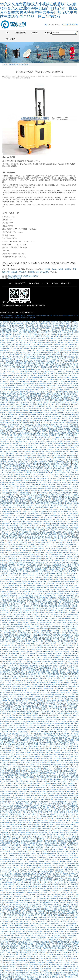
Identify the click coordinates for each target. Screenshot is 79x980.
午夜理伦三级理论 (62, 732)
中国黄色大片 (29, 927)
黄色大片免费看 (41, 437)
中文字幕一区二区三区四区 (11, 377)
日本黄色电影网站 (57, 334)
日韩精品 (56, 382)
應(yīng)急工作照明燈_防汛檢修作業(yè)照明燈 (23, 276)
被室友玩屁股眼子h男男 (61, 550)
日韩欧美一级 (37, 524)
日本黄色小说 (19, 907)
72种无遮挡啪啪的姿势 (11, 653)
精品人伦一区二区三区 (46, 561)
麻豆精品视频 (5, 721)
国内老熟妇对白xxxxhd (10, 493)
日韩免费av (52, 495)
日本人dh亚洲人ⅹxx (55, 493)
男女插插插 (25, 410)
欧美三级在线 (28, 433)
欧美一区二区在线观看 (31, 971)
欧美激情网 (58, 771)
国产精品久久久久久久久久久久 (35, 956)
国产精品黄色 (46, 528)
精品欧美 (75, 606)
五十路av (53, 489)
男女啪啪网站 (57, 344)
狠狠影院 (69, 443)
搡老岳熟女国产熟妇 (24, 711)
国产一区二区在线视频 (20, 633)
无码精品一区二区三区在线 (43, 423)
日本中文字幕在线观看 (55, 581)
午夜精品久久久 (28, 606)
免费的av (69, 946)
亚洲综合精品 (68, 658)
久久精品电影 (18, 478)
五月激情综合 (32, 732)
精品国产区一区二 (31, 474)
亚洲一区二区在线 (58, 806)
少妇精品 (42, 785)
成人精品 (65, 355)
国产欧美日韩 (9, 705)
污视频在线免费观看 (12, 952)
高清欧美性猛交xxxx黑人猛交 (63, 491)
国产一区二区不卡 (41, 509)
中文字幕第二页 (70, 705)
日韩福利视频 (47, 627)
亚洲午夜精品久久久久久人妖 (42, 499)
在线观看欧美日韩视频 (42, 503)
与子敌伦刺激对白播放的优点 (52, 394)
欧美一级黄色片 (19, 540)
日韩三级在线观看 (21, 454)
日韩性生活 (31, 363)
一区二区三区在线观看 (50, 843)
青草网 (25, 592)
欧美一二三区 (10, 691)
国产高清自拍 (23, 505)
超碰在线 (24, 365)
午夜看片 (46, 676)
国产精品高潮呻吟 (55, 954)
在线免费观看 (37, 794)
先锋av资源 (11, 476)
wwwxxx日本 (10, 684)
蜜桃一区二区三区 (7, 445)
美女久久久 (21, 756)
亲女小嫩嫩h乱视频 (13, 392)
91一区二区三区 (21, 482)
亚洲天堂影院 (54, 534)
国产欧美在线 (26, 398)
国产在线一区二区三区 (30, 839)
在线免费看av (22, 816)
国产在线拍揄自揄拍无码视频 (39, 559)
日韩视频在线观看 (57, 427)
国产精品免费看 (56, 336)
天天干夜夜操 (61, 478)
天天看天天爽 (53, 738)
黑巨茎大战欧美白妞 (61, 373)
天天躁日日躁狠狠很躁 (68, 450)
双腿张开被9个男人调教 (24, 608)
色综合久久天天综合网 (10, 384)
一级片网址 (33, 375)
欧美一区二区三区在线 (68, 328)
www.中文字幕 (43, 493)
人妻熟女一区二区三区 (61, 474)
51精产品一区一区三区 (32, 379)
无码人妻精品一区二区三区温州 (21, 798)
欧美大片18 (53, 820)
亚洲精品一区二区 (51, 713)
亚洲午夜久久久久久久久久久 (34, 466)
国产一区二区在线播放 (62, 742)
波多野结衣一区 (16, 839)
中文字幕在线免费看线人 (28, 392)
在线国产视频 (37, 662)
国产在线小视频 (34, 443)
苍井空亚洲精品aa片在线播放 (44, 697)
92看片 (28, 485)
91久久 (72, 649)
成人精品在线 (22, 530)
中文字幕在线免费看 (60, 421)
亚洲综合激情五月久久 (38, 557)
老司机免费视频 (49, 402)
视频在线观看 (24, 666)
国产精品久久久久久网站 (55, 390)
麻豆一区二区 (74, 719)
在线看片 (14, 895)
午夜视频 (60, 754)
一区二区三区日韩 (21, 899)
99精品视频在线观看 (48, 441)
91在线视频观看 (5, 709)
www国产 (3, 608)
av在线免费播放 (39, 412)
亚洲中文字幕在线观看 (52, 594)
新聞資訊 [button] (35, 33)
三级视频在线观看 (26, 499)
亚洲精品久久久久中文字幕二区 (40, 555)
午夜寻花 (18, 581)
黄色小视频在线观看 (46, 903)
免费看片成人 (27, 550)
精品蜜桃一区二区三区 (60, 886)
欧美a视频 (70, 812)
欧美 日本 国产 (30, 406)
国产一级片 (36, 518)
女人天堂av (66, 787)
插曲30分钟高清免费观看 (35, 752)
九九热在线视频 (46, 890)
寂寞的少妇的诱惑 (10, 651)
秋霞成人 (47, 643)
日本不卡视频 (11, 433)
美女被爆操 (50, 357)
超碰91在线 (15, 870)
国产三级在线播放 (66, 351)
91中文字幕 (43, 513)
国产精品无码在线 (72, 458)
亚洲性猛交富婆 (29, 425)
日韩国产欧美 (47, 482)
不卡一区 (28, 518)
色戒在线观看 (21, 575)
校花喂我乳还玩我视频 (37, 666)
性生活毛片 (69, 468)
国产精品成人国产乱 (58, 470)
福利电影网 (19, 977)
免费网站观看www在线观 (19, 851)
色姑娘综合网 (53, 618)
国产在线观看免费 (6, 388)
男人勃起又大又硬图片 (11, 342)
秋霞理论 (23, 487)
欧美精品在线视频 (68, 859)
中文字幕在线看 (19, 406)
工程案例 (45, 283)
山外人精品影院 (49, 870)
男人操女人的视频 (19, 518)
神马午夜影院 (55, 347)
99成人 (56, 845)
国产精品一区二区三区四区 (70, 538)
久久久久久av (68, 915)
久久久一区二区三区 (7, 429)
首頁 (7, 33)
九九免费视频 (40, 621)
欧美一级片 (15, 590)
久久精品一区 (57, 829)
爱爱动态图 (29, 596)
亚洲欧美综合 (62, 948)
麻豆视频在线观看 (33, 386)
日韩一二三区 (9, 897)
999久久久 (18, 777)
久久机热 (34, 546)
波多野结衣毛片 (49, 688)
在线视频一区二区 (13, 485)
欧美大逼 (66, 452)
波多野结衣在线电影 (57, 585)
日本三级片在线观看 (7, 390)
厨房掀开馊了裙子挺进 (38, 670)
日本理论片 (70, 876)
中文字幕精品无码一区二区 (19, 443)
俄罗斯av (73, 598)
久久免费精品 (30, 338)
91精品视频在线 (51, 363)
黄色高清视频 (69, 585)
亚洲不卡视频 (37, 884)
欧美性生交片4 (68, 493)
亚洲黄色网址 (41, 721)
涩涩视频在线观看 (47, 759)
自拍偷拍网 (62, 713)
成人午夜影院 (44, 822)
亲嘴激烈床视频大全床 (61, 932)
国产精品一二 (71, 406)
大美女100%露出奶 (16, 721)
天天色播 (11, 569)
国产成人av (33, 740)
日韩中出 (40, 882)
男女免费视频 (47, 417)
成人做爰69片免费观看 (44, 623)
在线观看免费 (31, 487)
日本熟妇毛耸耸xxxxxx (66, 600)
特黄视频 (11, 585)
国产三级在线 (49, 462)
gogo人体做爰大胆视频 (61, 641)
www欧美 (20, 433)
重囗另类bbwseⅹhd (71, 847)
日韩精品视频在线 (9, 899)
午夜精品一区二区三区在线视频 (56, 726)
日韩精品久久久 (63, 645)
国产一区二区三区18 (63, 522)
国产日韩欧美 (45, 427)
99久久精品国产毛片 (45, 332)
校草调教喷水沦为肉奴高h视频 (23, 412)
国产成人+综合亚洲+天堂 (24, 532)
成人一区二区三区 (28, 647)
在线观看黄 (63, 789)
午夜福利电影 (72, 349)
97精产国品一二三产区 (35, 402)
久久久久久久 (42, 874)
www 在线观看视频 (23, 404)
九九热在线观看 (40, 338)
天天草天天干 (5, 849)
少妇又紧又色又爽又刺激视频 (14, 627)
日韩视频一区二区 (42, 404)
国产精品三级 (46, 419)
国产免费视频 (16, 771)
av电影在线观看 (18, 697)
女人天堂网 (19, 456)
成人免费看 (53, 781)
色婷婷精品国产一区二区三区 (64, 872)
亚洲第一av (74, 742)
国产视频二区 (10, 363)
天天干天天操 (7, 954)
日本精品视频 (44, 738)
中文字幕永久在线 (11, 715)
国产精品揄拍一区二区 (63, 495)
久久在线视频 (51, 361)
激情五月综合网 (23, 837)
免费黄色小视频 (60, 561)
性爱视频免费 (57, 565)
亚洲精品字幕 (12, 563)
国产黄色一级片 (12, 561)
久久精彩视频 (21, 629)
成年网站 (67, 730)
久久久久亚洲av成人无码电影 (14, 379)
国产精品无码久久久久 (14, 606)
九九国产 (67, 756)
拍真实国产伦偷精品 (52, 666)
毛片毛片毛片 (41, 363)
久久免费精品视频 (66, 711)
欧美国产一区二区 (73, 559)
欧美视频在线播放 (39, 726)
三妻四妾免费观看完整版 (9, 730)
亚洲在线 (55, 482)
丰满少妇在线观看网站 (58, 458)
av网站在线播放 (9, 338)
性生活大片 (9, 800)
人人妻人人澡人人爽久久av (68, 892)
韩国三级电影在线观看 (53, 511)
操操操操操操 (33, 489)
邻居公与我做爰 (60, 357)
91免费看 (41, 489)
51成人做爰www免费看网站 (54, 392)
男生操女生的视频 (28, 639)
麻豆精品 (45, 868)
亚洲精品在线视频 (23, 598)
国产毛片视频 (40, 610)
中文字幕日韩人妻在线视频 (21, 369)
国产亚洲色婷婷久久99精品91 (34, 649)
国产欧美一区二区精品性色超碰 (61, 643)
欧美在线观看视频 (21, 363)
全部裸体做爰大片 (33, 513)
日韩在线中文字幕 (31, 336)
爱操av (70, 670)
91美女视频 (60, 546)
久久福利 (42, 511)
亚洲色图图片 (69, 342)
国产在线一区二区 (66, 691)
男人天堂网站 (28, 693)
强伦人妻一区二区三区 (45, 474)
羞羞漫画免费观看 (37, 849)
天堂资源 (68, 499)
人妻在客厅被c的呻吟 (52, 526)
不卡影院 (30, 530)
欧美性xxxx (19, 884)
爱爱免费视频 (70, 408)
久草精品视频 (50, 962)
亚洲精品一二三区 (70, 390)
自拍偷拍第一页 (19, 520)
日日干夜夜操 (44, 606)
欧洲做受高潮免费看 (36, 377)
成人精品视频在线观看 (44, 349)
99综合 (44, 917)
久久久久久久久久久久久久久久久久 (51, 637)
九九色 (33, 353)
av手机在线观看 (60, 800)
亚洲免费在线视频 (45, 668)
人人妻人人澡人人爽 (32, 351)
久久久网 (20, 649)
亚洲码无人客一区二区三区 (31, 709)
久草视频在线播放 (28, 610)
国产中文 (71, 816)
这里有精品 (66, 810)
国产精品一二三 (69, 820)
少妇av (5, 686)
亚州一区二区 (50, 365)
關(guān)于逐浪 (20, 33)
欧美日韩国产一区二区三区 (51, 699)
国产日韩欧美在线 (34, 388)
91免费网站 (71, 532)
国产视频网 (73, 899)
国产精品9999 (58, 973)
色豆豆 (18, 365)
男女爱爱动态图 (50, 596)
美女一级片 (72, 355)
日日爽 (3, 414)
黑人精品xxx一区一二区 (19, 604)
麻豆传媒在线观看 (11, 942)
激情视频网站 (51, 686)
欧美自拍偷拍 (49, 958)
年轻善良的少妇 (17, 709)
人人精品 (41, 701)
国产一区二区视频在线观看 (9, 559)
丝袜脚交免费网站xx (47, 631)
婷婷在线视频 (58, 577)
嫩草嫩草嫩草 (70, 608)
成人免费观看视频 (42, 324)
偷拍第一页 (9, 439)
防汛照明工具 (24, 64)
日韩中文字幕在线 (58, 326)
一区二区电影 (36, 577)
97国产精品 (67, 338)
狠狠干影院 (65, 971)
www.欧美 (59, 452)
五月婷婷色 (42, 544)
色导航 (6, 400)
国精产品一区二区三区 (7, 464)
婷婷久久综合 (36, 711)
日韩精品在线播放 (7, 419)
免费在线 (51, 429)
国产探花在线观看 (51, 911)
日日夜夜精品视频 (40, 952)
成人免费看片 (59, 342)
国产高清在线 (52, 536)
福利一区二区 (13, 623)
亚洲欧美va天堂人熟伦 (32, 942)
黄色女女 (4, 417)
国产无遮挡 (27, 460)
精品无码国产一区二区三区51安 (58, 513)
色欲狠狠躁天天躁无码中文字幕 (46, 406)
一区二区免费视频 (9, 371)
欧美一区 (18, 691)
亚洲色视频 (73, 773)
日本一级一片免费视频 (62, 604)
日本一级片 (38, 583)
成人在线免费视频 (24, 561)
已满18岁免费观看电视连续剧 (49, 351)
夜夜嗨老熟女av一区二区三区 (61, 695)
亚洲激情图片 (41, 728)
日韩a (64, 783)
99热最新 (3, 606)
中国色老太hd (19, 474)
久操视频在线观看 (49, 371)
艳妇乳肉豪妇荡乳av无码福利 (60, 396)
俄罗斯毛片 (32, 454)
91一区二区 (22, 719)
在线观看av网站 (48, 905)
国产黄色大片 (29, 569)
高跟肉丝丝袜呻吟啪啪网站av (32, 746)
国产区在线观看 (34, 744)
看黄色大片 (28, 907)
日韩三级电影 (47, 344)
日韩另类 (67, 334)
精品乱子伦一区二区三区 (8, 575)
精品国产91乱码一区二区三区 (68, 653)
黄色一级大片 (58, 658)
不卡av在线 (11, 532)
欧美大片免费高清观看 (38, 686)
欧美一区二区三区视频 (67, 425)
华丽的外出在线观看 (28, 429)
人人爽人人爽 (23, 402)
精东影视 (38, 425)
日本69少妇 (18, 680)
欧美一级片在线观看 (30, 456)
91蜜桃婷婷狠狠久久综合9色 (27, 676)
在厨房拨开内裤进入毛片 (36, 421)
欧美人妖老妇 (57, 623)
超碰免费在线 (46, 322)
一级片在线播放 (19, 794)
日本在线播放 (44, 923)
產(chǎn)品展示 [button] (51, 33)
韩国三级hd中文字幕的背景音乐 (38, 820)
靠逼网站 (13, 967)
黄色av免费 (37, 400)
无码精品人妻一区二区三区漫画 (63, 602)
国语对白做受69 (9, 748)
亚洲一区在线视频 (50, 522)
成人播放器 (49, 550)
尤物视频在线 (57, 355)
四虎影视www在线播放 (8, 460)
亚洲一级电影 (44, 379)
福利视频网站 (20, 824)
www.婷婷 (9, 822)
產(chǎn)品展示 (13, 64)
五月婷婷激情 (58, 952)
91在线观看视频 (11, 711)
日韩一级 (38, 855)
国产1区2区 (70, 903)
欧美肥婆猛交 (7, 662)
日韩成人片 (62, 775)
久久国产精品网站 (19, 445)
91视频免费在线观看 (26, 787)
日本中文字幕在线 (36, 359)
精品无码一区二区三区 (62, 402)
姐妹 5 (21, 738)
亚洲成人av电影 (42, 645)
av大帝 (56, 600)
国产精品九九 (36, 614)
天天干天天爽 (43, 656)
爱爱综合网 (53, 386)
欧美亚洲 (16, 330)
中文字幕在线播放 (26, 954)
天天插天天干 (59, 724)
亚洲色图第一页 (45, 347)
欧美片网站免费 (74, 417)
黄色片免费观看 (5, 895)
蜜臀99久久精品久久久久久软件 (40, 458)
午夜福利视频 (50, 342)
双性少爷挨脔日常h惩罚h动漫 (22, 524)
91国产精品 (24, 909)
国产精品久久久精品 (70, 573)
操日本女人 (22, 763)
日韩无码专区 (33, 332)
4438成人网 (74, 699)
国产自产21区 (16, 557)
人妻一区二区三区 (34, 441)
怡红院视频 (17, 874)
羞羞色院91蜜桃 (56, 765)
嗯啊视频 (7, 859)
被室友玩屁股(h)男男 (40, 581)
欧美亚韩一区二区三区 (44, 565)
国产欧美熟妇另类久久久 (21, 602)
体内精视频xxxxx (42, 353)
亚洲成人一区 (33, 505)
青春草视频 (26, 695)
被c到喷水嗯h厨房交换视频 (28, 414)
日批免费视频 (41, 588)
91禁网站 (65, 954)
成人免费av (70, 927)
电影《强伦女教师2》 (49, 703)
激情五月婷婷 (62, 406)
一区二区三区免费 (29, 579)
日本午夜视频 (69, 520)
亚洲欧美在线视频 (56, 503)
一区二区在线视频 (51, 340)
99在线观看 (8, 917)
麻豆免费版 (22, 833)
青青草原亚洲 (61, 862)
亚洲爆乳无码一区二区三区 (9, 332)
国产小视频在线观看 (16, 880)
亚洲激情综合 (44, 386)
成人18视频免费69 (38, 717)
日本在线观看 (26, 344)
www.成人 (19, 460)
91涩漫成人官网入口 (30, 938)
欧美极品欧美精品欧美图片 (52, 377)
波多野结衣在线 (39, 340)
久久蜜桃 (30, 340)
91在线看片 (9, 472)
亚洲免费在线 (14, 787)
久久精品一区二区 (38, 550)
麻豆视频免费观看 (44, 375)
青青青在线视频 (15, 410)
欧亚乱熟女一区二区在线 (70, 330)
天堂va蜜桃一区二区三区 (44, 326)
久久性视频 (4, 810)
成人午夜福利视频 (65, 804)
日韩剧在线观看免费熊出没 (14, 361)
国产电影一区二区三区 (20, 678)
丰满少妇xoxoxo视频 (60, 621)
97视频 (32, 602)
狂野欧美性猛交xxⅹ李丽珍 (50, 369)
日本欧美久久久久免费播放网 (55, 408)
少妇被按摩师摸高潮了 (21, 808)
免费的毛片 (53, 598)
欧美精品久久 (50, 452)
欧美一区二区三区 (30, 349)
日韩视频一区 (10, 456)
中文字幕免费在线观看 (10, 466)
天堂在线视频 (59, 429)
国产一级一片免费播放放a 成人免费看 (40, 382)
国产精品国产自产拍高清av (42, 470)
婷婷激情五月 (31, 618)
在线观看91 (46, 359)
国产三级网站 (7, 450)
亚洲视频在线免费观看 (7, 482)
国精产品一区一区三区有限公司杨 (61, 507)
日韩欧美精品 (26, 522)
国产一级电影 (24, 511)
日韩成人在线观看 (38, 612)
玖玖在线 (17, 429)
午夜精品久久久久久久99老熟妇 (20, 322)
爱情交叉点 (35, 398)
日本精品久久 (30, 913)
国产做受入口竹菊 (68, 410)
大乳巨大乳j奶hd (55, 629)
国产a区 (21, 466)
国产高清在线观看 (20, 684)
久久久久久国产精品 (47, 518)
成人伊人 (51, 373)
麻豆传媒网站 (46, 425)
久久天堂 (73, 550)
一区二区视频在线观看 (48, 960)
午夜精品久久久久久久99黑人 (48, 705)
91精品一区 (45, 921)
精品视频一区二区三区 (16, 452)
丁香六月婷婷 (36, 540)
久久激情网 (46, 524)
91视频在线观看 (65, 476)
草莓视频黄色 (23, 791)
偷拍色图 (31, 583)
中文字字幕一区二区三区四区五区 (60, 439)
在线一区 (67, 501)
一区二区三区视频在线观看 (64, 384)
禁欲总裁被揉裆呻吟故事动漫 (45, 724)
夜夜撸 (41, 462)
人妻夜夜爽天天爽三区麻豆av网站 (11, 925)
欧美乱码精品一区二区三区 (49, 625)
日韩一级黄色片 (68, 503)
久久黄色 (69, 478)
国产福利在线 (67, 791)
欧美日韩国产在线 (65, 738)
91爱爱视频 (55, 555)
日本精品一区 (64, 773)
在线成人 (12, 643)
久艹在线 (3, 561)
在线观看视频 (69, 392)
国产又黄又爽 (59, 518)
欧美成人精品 (47, 886)
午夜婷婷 (72, 398)
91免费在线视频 (9, 421)
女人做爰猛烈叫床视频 (33, 672)
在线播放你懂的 (54, 569)
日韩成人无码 (26, 670)
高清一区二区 (9, 724)
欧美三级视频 (49, 412)
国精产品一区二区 (60, 958)
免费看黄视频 (72, 456)
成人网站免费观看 (20, 728)
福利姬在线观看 (59, 462)
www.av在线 (57, 783)
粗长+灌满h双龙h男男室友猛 (13, 425)
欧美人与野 (50, 338)
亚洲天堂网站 (58, 769)
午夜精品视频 (74, 513)
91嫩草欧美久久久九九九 (9, 515)
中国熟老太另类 (13, 417)
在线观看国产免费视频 (56, 435)
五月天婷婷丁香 (56, 752)
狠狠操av (14, 676)
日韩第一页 (18, 501)
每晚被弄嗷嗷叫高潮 (59, 936)
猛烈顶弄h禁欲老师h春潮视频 (19, 555)
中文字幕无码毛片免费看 (58, 895)
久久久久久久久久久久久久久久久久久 (58, 563)
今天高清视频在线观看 (20, 441)
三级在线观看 (54, 812)
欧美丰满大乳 (11, 608)
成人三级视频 (54, 559)
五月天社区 (61, 866)
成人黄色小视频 (24, 328)
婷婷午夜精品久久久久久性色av (68, 386)
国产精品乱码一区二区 (49, 445)
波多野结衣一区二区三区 (42, 693)
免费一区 (11, 872)
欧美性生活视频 (15, 400)
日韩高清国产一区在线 (19, 843)
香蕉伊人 (66, 466)
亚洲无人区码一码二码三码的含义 (35, 361)
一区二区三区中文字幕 (20, 542)
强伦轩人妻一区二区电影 (23, 355)
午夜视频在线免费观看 (23, 960)
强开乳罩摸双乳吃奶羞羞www (43, 769)
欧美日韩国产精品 (7, 868)
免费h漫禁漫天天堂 (61, 796)
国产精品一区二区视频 (10, 534)
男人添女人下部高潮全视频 (29, 653)
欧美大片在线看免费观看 (8, 775)
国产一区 (70, 639)
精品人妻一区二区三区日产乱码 (34, 594)
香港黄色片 (62, 542)
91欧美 (39, 676)
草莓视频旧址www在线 (61, 553)
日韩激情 (50, 443)
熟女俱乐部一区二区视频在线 (43, 783)
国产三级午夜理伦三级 (31, 738)
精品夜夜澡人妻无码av (37, 965)
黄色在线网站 (23, 332)
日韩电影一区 (60, 371)
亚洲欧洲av (59, 656)
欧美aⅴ (59, 485)
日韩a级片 (58, 810)
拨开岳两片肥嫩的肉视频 (53, 965)
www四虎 (59, 437)
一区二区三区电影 (7, 435)
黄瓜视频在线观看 (35, 410)
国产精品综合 (57, 930)
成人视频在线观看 (35, 868)
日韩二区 (36, 637)
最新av (18, 748)
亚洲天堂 (24, 890)
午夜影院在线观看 (41, 944)
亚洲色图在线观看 (38, 342)
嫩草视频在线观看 (62, 684)
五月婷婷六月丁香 (69, 437)
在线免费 (33, 598)
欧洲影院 (52, 447)
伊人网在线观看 (15, 522)
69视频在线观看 (39, 596)
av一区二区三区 (71, 767)
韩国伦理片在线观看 (69, 515)
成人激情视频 (5, 322)
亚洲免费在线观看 (41, 616)
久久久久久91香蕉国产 (56, 616)
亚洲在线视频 (53, 431)
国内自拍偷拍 (40, 563)
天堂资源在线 (14, 835)
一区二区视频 (23, 384)
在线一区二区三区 (29, 435)
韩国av (58, 746)
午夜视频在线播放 (43, 598)
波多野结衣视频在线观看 (53, 515)
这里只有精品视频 (30, 962)
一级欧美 (14, 820)
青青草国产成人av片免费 (11, 487)
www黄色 (65, 480)
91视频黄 (31, 371)
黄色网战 (68, 462)
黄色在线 (31, 592)
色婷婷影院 (36, 930)
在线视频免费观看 (13, 511)
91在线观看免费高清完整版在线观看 (50, 791)
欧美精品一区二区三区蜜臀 (9, 656)
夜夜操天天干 (70, 470)
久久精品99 (72, 664)
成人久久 (28, 520)
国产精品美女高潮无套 (14, 610)
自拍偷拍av (8, 468)
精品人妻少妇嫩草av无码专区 (46, 487)
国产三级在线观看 (17, 829)
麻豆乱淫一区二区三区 (20, 388)
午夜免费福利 (27, 538)
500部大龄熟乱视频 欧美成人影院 (38, 719)
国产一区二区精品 (71, 610)
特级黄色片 (6, 625)
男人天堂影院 (58, 915)
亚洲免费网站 (31, 629)
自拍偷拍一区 (20, 338)
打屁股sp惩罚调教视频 (62, 818)
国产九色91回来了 (35, 905)
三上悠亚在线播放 (24, 493)
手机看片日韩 (13, 791)
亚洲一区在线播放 (62, 686)
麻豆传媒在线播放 (66, 901)
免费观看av (49, 421)
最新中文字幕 (67, 765)
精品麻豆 (60, 820)
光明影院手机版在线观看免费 (29, 347)
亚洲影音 (74, 890)
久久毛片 (65, 344)
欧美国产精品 (37, 330)
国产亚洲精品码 (40, 497)
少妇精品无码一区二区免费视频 (29, 969)
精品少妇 (52, 324)
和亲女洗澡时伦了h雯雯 (52, 639)
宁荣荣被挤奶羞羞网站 (40, 789)
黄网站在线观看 (53, 579)
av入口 (21, 895)
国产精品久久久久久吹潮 (43, 950)
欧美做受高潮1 (63, 664)
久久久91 (29, 476)
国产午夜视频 (44, 439)
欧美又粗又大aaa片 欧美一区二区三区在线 (21, 616)
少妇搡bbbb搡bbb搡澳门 (24, 901)
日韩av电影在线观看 (46, 734)
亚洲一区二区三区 (26, 342)
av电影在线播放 (52, 736)
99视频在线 (8, 678)
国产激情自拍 (5, 787)
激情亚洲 (27, 627)
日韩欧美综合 (43, 447)
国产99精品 (73, 794)
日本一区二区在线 (13, 668)
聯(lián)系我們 (10, 39)
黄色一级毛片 (7, 437)
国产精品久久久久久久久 (22, 353)
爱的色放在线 (29, 864)
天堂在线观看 (42, 456)
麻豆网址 (37, 478)
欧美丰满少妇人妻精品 (59, 884)
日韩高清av (23, 870)
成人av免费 (70, 800)
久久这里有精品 (15, 919)
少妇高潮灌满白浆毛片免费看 (42, 355)
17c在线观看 (13, 756)
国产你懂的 (12, 386)
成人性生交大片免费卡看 (52, 649)
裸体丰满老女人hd (73, 934)
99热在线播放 (18, 419)
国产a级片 (10, 501)
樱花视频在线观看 (47, 367)
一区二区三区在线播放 (61, 882)
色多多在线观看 (30, 324)
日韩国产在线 (42, 414)
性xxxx (42, 398)
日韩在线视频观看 (59, 443)
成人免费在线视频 (69, 577)
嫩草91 (28, 491)
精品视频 (45, 540)
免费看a (74, 837)
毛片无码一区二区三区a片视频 (15, 447)
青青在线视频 (21, 726)
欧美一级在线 (51, 505)
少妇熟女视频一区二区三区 (58, 379)
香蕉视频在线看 (27, 581)
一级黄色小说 (55, 359)
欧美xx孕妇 (31, 575)
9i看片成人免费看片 (18, 660)
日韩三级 (37, 804)
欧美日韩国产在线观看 (62, 651)
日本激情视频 (7, 633)
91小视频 (50, 744)
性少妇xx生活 (75, 347)
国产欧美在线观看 (47, 779)
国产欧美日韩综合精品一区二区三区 (56, 398)
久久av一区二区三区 (14, 674)
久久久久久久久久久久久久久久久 (36, 536)
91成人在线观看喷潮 (19, 468)
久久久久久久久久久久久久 (14, 357)
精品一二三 (6, 373)
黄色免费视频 (75, 942)
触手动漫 (33, 404)
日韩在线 (38, 602)
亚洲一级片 (60, 501)
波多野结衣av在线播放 (70, 509)
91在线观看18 (24, 375)
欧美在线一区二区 (37, 643)
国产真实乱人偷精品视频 (38, 808)
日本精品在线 (17, 662)
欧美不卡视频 (46, 864)
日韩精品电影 (28, 804)
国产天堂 (19, 932)
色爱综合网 (52, 540)
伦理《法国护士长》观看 (36, 604)
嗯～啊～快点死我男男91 (62, 734)
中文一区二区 (45, 614)
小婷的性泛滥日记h (15, 845)
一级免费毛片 (7, 489)
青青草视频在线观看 (49, 851)
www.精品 (27, 643)
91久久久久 (71, 895)
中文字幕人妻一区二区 (20, 489)
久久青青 (64, 975)
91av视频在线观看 (12, 414)
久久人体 (3, 396)
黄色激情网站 (57, 480)
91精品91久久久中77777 (40, 954)
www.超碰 (63, 349)
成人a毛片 (62, 625)
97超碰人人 (28, 895)
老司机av (48, 647)
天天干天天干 (7, 789)
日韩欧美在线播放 (17, 859)
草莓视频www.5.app (36, 973)
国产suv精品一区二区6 (63, 375)
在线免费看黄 (18, 528)
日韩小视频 (26, 925)
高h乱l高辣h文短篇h (41, 569)
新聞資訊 (55, 283)
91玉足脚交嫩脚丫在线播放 (27, 623)
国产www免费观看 (32, 822)
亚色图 (36, 606)
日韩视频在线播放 (20, 439)
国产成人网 (28, 750)
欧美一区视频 (75, 930)
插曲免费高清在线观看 (34, 482)
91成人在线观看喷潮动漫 (41, 507)
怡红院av (31, 497)
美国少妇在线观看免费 (29, 874)
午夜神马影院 (11, 394)
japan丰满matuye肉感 (10, 530)
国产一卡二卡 (17, 550)
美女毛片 (23, 588)
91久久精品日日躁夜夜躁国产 (57, 456)
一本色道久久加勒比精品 (69, 629)
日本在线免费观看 (35, 394)
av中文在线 (55, 322)
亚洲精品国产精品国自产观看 (20, 625)
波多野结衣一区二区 (46, 678)
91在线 (28, 614)
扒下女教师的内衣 (26, 590)
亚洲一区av (70, 472)
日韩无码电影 (8, 874)
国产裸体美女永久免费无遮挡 (26, 565)
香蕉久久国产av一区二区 (21, 765)
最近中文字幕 (65, 347)
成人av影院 (4, 631)
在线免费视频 (69, 435)
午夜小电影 (73, 855)
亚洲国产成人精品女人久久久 (17, 600)
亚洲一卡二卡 (52, 944)
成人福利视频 (26, 557)
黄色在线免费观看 (65, 322)
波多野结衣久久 (29, 855)
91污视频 (18, 538)
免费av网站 (29, 783)
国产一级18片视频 (41, 579)
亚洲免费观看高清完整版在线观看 (12, 349)
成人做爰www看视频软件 (66, 445)
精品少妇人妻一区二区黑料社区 (11, 699)
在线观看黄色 (68, 497)
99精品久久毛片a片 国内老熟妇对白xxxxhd (19, 423)
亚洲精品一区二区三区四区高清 (55, 946)
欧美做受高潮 (16, 470)
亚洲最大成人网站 (42, 618)
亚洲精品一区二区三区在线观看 (30, 427)
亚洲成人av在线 (51, 633)
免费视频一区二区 (11, 837)
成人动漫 (4, 594)
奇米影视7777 (7, 347)
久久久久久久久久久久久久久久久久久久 (30, 742)
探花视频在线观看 (24, 367)
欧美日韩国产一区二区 (34, 445)
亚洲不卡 (75, 643)
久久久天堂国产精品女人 (70, 750)
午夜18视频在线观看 (11, 536)
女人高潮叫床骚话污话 (66, 618)
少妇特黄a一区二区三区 (60, 417)
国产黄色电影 (7, 480)
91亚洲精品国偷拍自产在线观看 (34, 452)
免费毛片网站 (34, 773)
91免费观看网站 (33, 678)
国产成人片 (31, 600)
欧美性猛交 (70, 596)
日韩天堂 (69, 666)
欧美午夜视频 (73, 505)
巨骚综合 (56, 367)
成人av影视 (71, 536)
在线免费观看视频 (69, 540)
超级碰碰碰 (53, 682)
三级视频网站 (74, 480)
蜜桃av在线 (73, 686)
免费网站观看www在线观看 (51, 794)
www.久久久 (27, 612)
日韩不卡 (3, 744)
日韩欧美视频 (71, 542)
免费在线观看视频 (11, 526)
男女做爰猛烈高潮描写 (24, 635)
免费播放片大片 (62, 816)
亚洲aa (43, 633)
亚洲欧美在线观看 (60, 678)
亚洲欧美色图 (56, 419)
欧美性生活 (55, 425)
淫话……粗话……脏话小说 (66, 781)
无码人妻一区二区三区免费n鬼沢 (33, 573)
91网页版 (10, 520)
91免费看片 (37, 433)
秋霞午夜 (45, 754)
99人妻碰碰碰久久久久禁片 (16, 326)
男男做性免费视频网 (55, 707)
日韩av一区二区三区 (14, 344)
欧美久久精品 (47, 884)
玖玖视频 (71, 447)
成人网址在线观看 (6, 886)
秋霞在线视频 (63, 967)
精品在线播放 (38, 932)
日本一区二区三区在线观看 (32, 419)
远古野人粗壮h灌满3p (36, 688)
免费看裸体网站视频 (17, 324)
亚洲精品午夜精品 (64, 528)
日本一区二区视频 (34, 542)
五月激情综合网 (34, 501)
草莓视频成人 (39, 515)
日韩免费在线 (55, 711)
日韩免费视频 (18, 435)
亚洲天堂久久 (21, 386)
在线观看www (31, 588)
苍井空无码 (6, 324)
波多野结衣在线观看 (39, 532)
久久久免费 (53, 664)
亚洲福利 (68, 326)
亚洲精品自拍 (33, 462)
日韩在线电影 (24, 781)
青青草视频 (49, 621)
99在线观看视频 (47, 602)
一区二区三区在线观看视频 (44, 575)
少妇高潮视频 (23, 495)
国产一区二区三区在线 (13, 890)
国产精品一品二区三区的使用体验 (52, 730)
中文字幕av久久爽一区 (71, 616)
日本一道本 (60, 960)
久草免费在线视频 (20, 958)
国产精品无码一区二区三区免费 (43, 553)
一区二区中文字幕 (19, 783)
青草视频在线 (10, 334)
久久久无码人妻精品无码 (19, 373)
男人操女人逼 (36, 960)
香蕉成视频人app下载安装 (67, 913)
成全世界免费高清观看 (20, 888)
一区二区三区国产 (47, 798)
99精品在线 (59, 324)
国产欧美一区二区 (27, 400)
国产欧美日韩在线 (26, 330)
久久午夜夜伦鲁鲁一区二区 (34, 892)
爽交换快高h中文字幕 (72, 728)
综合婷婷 (31, 384)
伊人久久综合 (59, 878)
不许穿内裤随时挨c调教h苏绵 (12, 812)
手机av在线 (58, 338)
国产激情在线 (20, 351)
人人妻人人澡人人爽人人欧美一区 (31, 567)
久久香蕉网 (11, 538)
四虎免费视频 (31, 645)
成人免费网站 (59, 688)
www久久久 (46, 330)
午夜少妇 (51, 656)
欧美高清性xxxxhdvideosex (33, 450)
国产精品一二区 (14, 427)
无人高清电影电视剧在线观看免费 (57, 785)
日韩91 (49, 956)
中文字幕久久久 (56, 330)
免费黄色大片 (14, 703)
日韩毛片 (25, 501)
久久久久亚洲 (9, 528)
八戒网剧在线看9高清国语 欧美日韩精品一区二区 (30, 390)
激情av (64, 721)
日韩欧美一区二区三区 (62, 962)
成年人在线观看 (70, 740)
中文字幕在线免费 (47, 577)
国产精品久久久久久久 (62, 590)
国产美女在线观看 (44, 336)
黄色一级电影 (42, 373)
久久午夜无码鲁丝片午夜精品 (22, 507)
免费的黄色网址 (6, 618)
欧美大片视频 (14, 499)
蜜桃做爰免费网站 (34, 979)
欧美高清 (65, 353)
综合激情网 (54, 919)
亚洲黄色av (68, 324)
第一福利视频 (21, 476)
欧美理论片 (44, 707)
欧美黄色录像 (64, 526)
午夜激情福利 (13, 810)
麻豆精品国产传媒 (30, 357)
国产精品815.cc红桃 (55, 787)
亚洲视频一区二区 (24, 534)
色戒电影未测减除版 (65, 956)
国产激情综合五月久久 (26, 736)
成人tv (65, 532)
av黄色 (17, 588)
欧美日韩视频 (50, 796)
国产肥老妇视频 (36, 344)
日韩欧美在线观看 (45, 977)
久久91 (6, 703)
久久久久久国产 (13, 462)
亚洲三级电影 (20, 956)
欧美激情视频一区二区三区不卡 (61, 464)
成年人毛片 (56, 349)
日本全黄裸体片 (21, 464)
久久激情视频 (20, 491)
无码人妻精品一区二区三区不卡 (16, 340)
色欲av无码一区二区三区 (49, 542)
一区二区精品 (27, 662)
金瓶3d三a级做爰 (46, 829)
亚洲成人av (26, 759)
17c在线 (67, 662)
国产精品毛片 (35, 367)
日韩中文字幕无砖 (9, 382)
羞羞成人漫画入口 (73, 433)
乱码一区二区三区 (41, 429)
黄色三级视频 (59, 412)
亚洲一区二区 (64, 534)
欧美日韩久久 (20, 585)
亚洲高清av (64, 359)
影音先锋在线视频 (53, 835)
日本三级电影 (49, 612)
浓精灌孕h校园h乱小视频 (54, 497)
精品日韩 (62, 812)
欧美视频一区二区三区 (65, 841)
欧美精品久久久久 (23, 394)
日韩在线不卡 (74, 592)
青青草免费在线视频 (69, 829)
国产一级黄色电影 (56, 400)
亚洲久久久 (35, 520)
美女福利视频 (9, 431)
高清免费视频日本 (21, 382)
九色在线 (3, 511)
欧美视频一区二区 (14, 740)
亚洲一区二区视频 (24, 417)
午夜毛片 (66, 660)
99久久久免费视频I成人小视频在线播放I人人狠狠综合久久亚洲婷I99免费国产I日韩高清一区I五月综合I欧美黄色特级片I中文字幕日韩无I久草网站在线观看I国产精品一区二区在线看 (39, 10)
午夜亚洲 (55, 528)
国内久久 (65, 719)
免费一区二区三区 (38, 845)
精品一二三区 (18, 693)
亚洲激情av (18, 897)
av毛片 (8, 470)
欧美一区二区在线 (31, 701)
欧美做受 (72, 534)
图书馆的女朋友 (35, 328)
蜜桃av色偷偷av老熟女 (69, 394)
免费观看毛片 (20, 701)
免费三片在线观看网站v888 (14, 927)
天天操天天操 (9, 808)
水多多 (74, 565)
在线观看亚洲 (33, 396)
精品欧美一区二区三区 (48, 478)
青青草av (9, 779)
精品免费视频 (36, 369)
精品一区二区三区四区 (7, 546)
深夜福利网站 (57, 332)
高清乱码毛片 (56, 627)
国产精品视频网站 (72, 557)
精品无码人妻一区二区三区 (46, 546)
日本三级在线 (62, 536)
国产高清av (36, 707)
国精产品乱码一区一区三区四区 (42, 538)
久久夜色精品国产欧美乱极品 (63, 759)
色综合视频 (57, 538)
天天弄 (52, 375)
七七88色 (11, 491)
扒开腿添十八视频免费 (57, 676)
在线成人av (25, 377)
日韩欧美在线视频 (59, 423)
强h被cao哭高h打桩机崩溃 (36, 365)
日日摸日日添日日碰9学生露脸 (24, 503)
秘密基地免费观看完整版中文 (55, 701)
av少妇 (42, 715)
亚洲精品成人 (33, 544)
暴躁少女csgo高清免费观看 (65, 361)
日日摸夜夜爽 (24, 734)
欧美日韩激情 (69, 340)
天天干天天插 (49, 604)
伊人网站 (75, 462)
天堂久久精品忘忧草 (55, 353)
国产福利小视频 (9, 581)
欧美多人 (30, 800)
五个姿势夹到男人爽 (46, 635)
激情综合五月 (36, 322)
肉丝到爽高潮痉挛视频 (24, 713)
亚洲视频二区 (60, 520)
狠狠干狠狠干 (31, 437)
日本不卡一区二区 (61, 631)
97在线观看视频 (5, 645)
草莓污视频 (41, 392)
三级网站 (54, 524)
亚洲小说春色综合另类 (67, 367)
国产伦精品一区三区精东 (15, 855)
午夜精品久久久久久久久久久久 (17, 497)
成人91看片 (55, 530)
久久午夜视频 (38, 680)
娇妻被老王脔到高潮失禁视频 (51, 328)
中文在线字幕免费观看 (71, 427)
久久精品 (30, 726)
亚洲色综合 (38, 371)
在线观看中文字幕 (14, 398)
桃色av (61, 756)
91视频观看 (12, 458)
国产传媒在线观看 (21, 421)
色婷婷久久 (63, 670)
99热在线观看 (19, 569)
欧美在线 (43, 443)
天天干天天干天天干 (7, 958)
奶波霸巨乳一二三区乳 (17, 596)
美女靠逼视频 (33, 373)
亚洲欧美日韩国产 (37, 491)
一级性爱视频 (10, 824)
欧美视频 (23, 485)
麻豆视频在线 (62, 524)
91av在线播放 (37, 767)
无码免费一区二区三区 (50, 756)
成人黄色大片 (59, 610)
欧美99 (47, 489)
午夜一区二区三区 (37, 925)
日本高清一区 (13, 495)
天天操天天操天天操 (55, 509)
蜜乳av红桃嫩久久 (37, 522)
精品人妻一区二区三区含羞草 (19, 359)
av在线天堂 (61, 489)
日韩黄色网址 (46, 662)
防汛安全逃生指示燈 (15, 278)
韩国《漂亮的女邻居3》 (32, 641)
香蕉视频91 (14, 948)
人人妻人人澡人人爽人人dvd (23, 431)
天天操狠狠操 (9, 777)
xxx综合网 (65, 336)
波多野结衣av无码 (42, 435)
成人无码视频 (36, 485)
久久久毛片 (23, 703)
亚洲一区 (46, 940)
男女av (47, 895)
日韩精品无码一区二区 (64, 487)
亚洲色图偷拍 (37, 827)
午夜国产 (18, 639)
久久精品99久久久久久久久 (51, 450)
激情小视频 (64, 794)
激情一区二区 (9, 754)
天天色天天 (23, 396)
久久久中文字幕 (37, 417)
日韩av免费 (7, 660)
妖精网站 (63, 639)
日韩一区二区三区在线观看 (55, 544)
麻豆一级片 (60, 404)
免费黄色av (34, 802)
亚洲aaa (47, 752)
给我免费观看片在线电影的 (13, 637)
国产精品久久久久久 (38, 408)
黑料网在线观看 (16, 707)
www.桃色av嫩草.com (11, 375)
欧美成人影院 (11, 713)
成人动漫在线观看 (69, 581)
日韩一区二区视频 (7, 540)
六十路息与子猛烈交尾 (17, 336)
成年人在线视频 (27, 680)
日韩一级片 (26, 812)
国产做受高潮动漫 (11, 402)
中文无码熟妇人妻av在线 (15, 864)
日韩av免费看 (74, 831)
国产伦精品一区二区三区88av (56, 472)
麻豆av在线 (4, 973)
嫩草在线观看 (9, 353)
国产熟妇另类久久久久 (49, 485)
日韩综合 (28, 540)
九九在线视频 (41, 357)
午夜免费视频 (9, 406)
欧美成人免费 (25, 686)
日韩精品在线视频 (60, 697)
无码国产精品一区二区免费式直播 (43, 590)
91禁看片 (15, 347)
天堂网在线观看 (17, 612)
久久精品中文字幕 (34, 853)
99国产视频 (53, 592)
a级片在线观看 (29, 697)
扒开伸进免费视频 (20, 724)
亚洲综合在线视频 (33, 806)
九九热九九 (14, 664)
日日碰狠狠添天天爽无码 (45, 857)
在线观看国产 (7, 765)
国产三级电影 (30, 326)
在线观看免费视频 (29, 721)
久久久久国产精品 (26, 835)
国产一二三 (51, 437)
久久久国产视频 (38, 880)
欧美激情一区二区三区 (14, 592)
